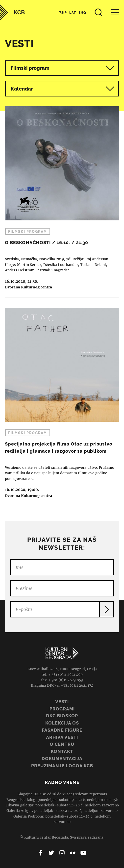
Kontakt (62, 751)
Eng (82, 12)
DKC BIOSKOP (62, 716)
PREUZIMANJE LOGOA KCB (62, 766)
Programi (62, 709)
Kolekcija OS (62, 723)
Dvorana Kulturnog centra (28, 287)
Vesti (62, 702)
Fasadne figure (62, 730)
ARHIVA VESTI (62, 737)
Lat (73, 12)
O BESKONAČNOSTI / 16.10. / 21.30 (62, 202)
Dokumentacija (62, 759)
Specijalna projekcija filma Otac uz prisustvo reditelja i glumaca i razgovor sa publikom (62, 402)
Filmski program (30, 68)
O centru (62, 744)
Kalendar (62, 89)
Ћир (63, 12)
